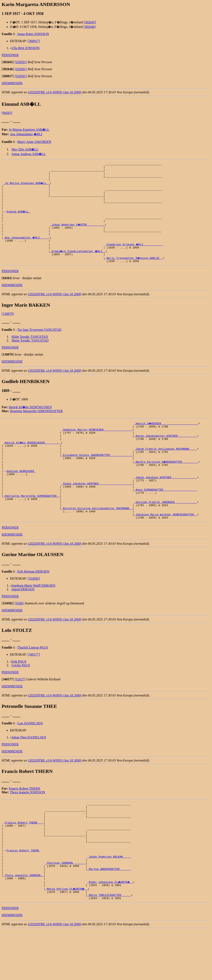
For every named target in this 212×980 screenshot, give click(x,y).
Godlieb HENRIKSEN (21, 494)
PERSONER (10, 55)
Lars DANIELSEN (30, 755)
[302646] (90, 27)
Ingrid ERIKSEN (23, 621)
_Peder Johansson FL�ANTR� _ (111, 930)
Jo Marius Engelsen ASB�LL (29, 130)
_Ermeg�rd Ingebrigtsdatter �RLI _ (78, 265)
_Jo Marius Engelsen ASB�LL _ (27, 187)
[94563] (7, 113)
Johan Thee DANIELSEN (29, 769)
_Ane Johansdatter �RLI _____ (27, 250)
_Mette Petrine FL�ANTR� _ (67, 937)
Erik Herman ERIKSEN (33, 604)
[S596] (19, 635)
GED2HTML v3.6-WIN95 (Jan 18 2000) (55, 92)
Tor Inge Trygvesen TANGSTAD (39, 345)
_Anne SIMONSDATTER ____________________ (166, 516)
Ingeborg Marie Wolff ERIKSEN (34, 618)
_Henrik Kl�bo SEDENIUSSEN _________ (32, 460)
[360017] (34, 41)
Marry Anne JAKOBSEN (34, 142)
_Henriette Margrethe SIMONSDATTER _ (32, 524)
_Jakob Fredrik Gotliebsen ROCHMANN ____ (166, 468)
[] (8, 62)
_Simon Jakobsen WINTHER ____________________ (97, 509)
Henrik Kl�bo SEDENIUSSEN (30, 422)
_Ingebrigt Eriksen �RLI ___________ (134, 257)
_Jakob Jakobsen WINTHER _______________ (166, 501)
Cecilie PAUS (21, 697)
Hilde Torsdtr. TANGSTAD (30, 352)
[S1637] (20, 711)
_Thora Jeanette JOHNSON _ (23, 922)
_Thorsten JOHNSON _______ (66, 907)
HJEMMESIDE (12, 83)
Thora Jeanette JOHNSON (28, 824)
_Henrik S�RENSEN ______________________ (166, 438)
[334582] (34, 611)
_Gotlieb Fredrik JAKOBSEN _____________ (166, 531)
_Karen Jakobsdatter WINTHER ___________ (166, 453)
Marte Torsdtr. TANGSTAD (30, 355)
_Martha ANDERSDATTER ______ (109, 915)
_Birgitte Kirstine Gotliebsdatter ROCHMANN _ (97, 539)
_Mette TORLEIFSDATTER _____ (109, 944)
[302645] (90, 22)
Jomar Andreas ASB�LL (29, 154)
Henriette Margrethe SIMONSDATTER (36, 426)
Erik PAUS (19, 694)
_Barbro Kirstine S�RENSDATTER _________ (166, 483)
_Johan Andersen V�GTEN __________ (78, 235)
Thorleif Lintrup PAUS (33, 680)
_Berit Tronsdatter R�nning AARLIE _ (134, 272)
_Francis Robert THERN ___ (23, 859)
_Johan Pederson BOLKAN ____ (109, 900)
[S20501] (21, 62)
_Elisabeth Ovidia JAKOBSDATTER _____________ (97, 475)
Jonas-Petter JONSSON (33, 34)
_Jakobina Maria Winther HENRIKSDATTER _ (166, 546)
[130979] (8, 329)
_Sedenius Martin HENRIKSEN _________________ (97, 446)
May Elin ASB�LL (25, 149)
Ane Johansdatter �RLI (26, 134)
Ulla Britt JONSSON (26, 48)
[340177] (34, 687)
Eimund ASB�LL (19, 220)
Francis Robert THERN (24, 821)
